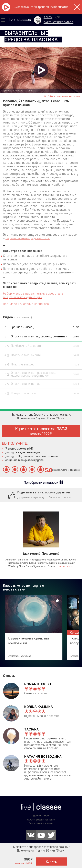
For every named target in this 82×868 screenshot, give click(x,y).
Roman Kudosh (38, 684)
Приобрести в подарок (41, 483)
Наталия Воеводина (43, 757)
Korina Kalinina (39, 707)
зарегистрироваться (59, 22)
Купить (51, 862)
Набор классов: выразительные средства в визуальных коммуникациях (33, 295)
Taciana (32, 729)
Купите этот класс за (41, 431)
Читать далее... (66, 566)
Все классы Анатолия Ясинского (26, 304)
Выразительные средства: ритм (28, 238)
